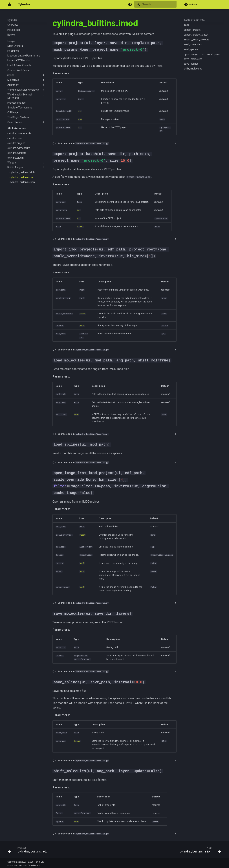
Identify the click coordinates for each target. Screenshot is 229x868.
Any (80, 119)
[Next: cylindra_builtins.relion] (199, 849)
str (80, 111)
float (80, 226)
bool (82, 325)
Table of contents (194, 20)
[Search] (155, 4)
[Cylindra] (10, 4)
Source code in (83, 143)
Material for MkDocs (29, 864)
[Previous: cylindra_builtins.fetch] (30, 849)
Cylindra (12, 20)
